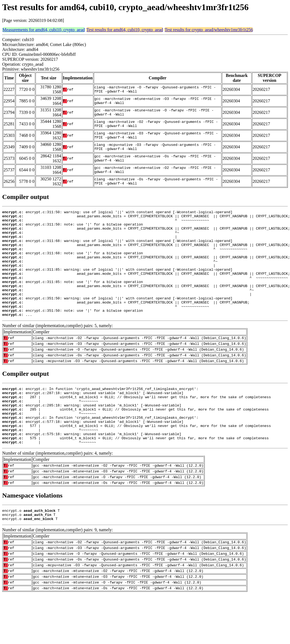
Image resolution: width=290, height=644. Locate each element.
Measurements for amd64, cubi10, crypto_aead (44, 30)
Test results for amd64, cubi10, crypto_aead (125, 30)
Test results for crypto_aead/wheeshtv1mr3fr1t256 (209, 30)
